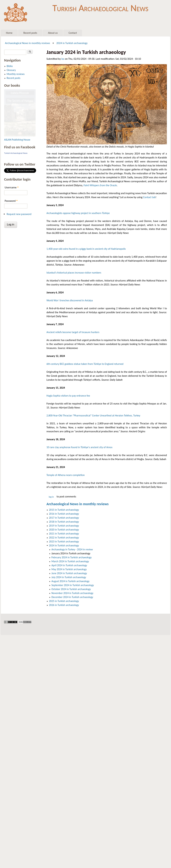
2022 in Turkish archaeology (64, 538)
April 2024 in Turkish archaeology (69, 565)
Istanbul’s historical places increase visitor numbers (74, 273)
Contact (73, 33)
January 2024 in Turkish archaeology (71, 553)
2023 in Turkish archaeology (64, 541)
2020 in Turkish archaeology (64, 530)
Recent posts (30, 33)
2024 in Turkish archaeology (72, 43)
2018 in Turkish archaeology (64, 522)
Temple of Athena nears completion (66, 475)
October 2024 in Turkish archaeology (71, 589)
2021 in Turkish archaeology (64, 534)
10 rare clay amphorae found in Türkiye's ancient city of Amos (79, 447)
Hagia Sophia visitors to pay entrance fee (68, 396)
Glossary (11, 70)
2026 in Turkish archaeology (64, 605)
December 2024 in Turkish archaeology (72, 597)
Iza (63, 59)
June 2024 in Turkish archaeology (69, 573)
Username (12, 187)
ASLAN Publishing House (17, 140)
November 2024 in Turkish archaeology (72, 593)
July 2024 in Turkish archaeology (69, 577)
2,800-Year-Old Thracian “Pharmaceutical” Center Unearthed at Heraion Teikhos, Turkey (93, 415)
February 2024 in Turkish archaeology (72, 557)
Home (9, 33)
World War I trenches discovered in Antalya (70, 300)
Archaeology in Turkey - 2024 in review (72, 549)
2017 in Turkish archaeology (64, 518)
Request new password (19, 214)
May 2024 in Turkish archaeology (69, 569)
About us (53, 33)
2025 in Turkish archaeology (64, 601)
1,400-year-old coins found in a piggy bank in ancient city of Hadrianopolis (86, 249)
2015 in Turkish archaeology (64, 510)
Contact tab (149, 197)
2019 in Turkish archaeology (64, 526)
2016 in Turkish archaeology (64, 514)
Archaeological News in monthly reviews (27, 43)
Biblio (10, 66)
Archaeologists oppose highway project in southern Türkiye (78, 213)
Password (11, 201)
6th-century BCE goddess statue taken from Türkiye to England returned (85, 364)
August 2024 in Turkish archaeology (71, 581)
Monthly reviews (16, 74)
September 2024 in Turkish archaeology (73, 585)
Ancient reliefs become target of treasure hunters (73, 332)
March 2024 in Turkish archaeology (70, 561)
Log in (51, 497)
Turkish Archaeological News (100, 8)
